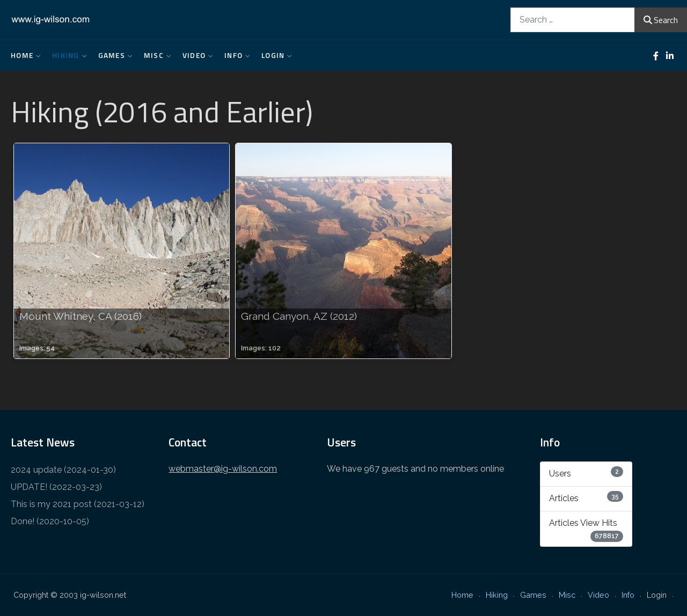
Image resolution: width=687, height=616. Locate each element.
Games (113, 55)
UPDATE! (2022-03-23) (56, 487)
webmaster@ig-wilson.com (223, 469)
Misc (155, 55)
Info (235, 55)
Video (195, 55)
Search (661, 20)
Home (23, 55)
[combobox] (573, 20)
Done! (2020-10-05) (50, 521)
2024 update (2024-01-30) (63, 470)
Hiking (67, 55)
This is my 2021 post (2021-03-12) (78, 504)
